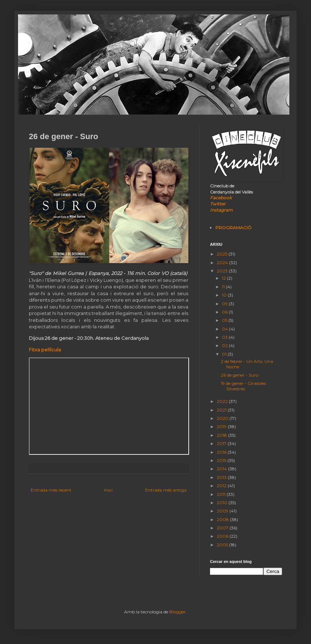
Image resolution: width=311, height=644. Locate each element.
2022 (223, 401)
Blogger (178, 612)
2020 (223, 418)
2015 (222, 460)
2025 (223, 254)
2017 (222, 443)
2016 (222, 452)
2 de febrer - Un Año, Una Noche (247, 364)
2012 (222, 486)
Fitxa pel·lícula (45, 350)
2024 (223, 263)
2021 (222, 410)
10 (225, 295)
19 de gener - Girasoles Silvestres (243, 386)
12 (224, 278)
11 (224, 287)
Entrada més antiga (166, 490)
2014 (222, 469)
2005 (223, 545)
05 (225, 320)
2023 (223, 271)
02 (225, 345)
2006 (223, 536)
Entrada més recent (51, 490)
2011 (222, 494)
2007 (223, 528)
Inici (108, 490)
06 (225, 312)
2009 (223, 511)
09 (225, 304)
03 (225, 337)
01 (225, 354)
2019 (222, 427)
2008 (223, 519)
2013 (222, 477)
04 (225, 329)
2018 (222, 435)
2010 (223, 503)
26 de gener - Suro (240, 375)
